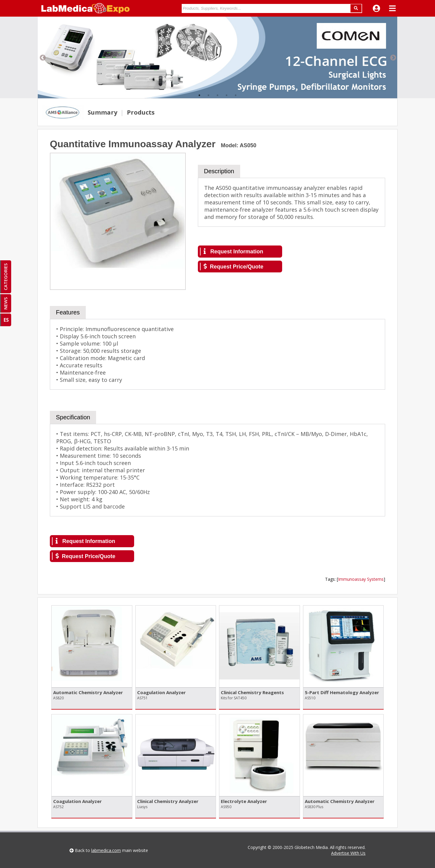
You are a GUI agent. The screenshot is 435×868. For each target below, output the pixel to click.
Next (393, 57)
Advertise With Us (348, 853)
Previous (42, 57)
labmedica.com (106, 850)
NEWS (5, 303)
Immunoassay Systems (361, 579)
